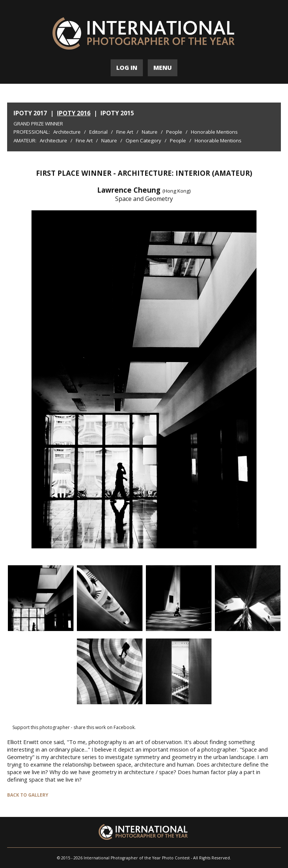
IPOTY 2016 (74, 113)
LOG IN (127, 68)
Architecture (67, 132)
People (174, 132)
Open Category (143, 140)
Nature (150, 132)
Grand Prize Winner (38, 124)
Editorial (98, 132)
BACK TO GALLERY (28, 795)
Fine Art (125, 132)
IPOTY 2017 (30, 113)
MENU (163, 68)
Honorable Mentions (214, 132)
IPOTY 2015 (117, 113)
